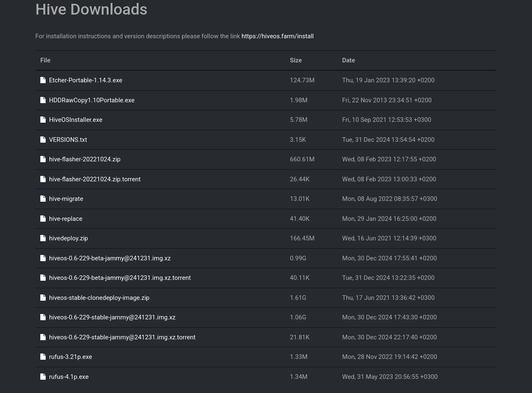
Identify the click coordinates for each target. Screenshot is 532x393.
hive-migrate (62, 199)
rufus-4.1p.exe (64, 377)
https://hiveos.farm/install (278, 36)
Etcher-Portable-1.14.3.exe (81, 80)
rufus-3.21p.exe (66, 357)
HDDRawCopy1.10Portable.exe (87, 100)
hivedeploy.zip (64, 238)
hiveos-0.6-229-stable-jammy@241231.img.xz (108, 317)
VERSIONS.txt (64, 140)
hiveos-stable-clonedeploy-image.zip (95, 298)
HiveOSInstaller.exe (71, 120)
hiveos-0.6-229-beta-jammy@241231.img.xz (106, 258)
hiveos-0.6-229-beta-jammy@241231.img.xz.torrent (116, 278)
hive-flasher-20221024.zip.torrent (90, 179)
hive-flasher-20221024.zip (80, 159)
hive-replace (61, 219)
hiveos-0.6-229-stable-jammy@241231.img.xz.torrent (118, 337)
